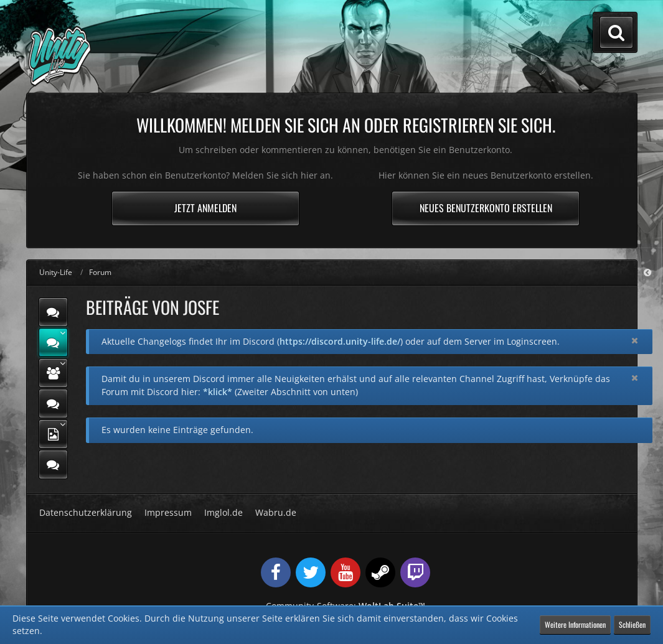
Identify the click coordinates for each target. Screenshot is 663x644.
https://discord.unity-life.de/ (340, 341)
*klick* (218, 392)
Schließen (632, 624)
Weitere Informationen (575, 624)
